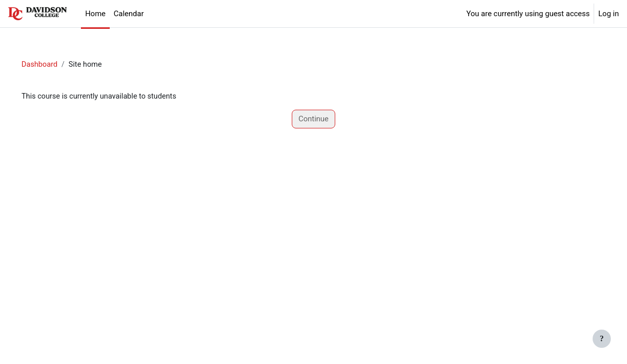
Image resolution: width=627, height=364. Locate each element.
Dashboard (54, 64)
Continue (313, 119)
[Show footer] (602, 339)
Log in (609, 14)
